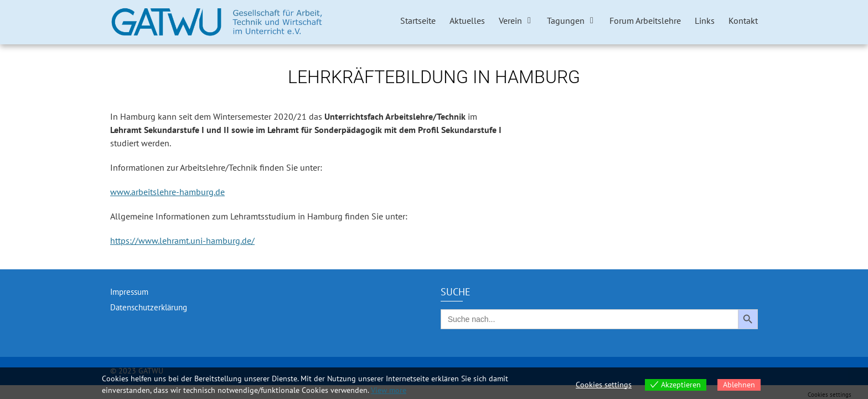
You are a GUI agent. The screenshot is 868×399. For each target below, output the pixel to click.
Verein (510, 21)
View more (389, 390)
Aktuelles (467, 21)
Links (705, 21)
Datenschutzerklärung (149, 307)
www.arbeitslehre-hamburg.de (167, 192)
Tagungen (566, 21)
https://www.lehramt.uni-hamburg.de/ (182, 241)
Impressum (129, 292)
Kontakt (743, 21)
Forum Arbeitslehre (645, 21)
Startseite (418, 21)
